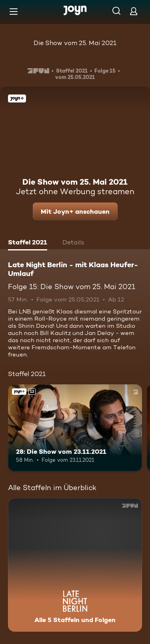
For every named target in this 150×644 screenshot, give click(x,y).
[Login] (134, 11)
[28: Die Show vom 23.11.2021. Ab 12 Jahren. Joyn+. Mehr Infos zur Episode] (75, 428)
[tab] (28, 243)
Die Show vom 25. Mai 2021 (75, 43)
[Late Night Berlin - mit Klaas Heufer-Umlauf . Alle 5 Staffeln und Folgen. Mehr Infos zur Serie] (75, 565)
